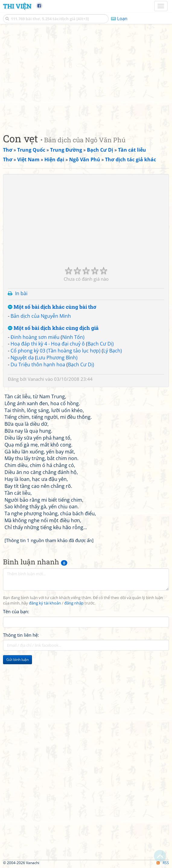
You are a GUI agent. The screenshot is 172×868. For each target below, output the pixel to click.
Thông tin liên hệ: (21, 635)
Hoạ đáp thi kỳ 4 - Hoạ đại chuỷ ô (48, 344)
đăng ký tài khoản (45, 603)
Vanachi (36, 379)
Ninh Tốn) (73, 337)
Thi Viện (17, 6)
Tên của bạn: (16, 611)
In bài (21, 293)
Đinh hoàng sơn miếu (35, 337)
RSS (163, 863)
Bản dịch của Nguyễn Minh (41, 316)
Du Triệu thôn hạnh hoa (38, 365)
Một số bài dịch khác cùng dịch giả (53, 328)
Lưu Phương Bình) (57, 358)
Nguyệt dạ (22, 358)
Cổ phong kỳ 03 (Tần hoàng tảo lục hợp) (56, 351)
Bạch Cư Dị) (101, 344)
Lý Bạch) (113, 351)
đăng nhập (74, 603)
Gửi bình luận (18, 660)
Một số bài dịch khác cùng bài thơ (52, 307)
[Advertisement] (86, 77)
